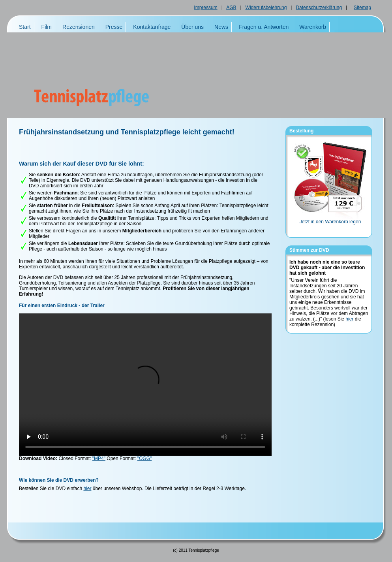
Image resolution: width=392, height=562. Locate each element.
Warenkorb (313, 27)
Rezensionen (79, 27)
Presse (114, 27)
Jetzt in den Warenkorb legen (330, 222)
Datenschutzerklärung (319, 8)
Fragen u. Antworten (264, 27)
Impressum (205, 8)
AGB (231, 8)
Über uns (192, 27)
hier (87, 488)
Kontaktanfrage (152, 27)
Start (25, 27)
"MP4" (99, 458)
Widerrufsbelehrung (266, 8)
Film (47, 27)
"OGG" (145, 458)
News (221, 27)
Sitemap (362, 8)
